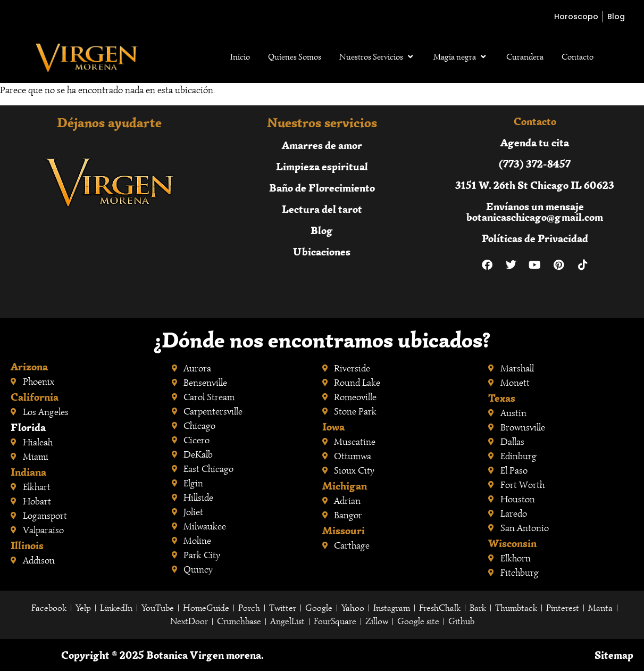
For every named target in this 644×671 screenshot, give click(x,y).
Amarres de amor (322, 145)
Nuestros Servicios (377, 57)
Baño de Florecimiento (322, 188)
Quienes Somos (295, 57)
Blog (322, 230)
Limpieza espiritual (322, 166)
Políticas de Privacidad (535, 238)
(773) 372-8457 (535, 164)
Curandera (525, 57)
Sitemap (614, 655)
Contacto (578, 57)
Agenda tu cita (535, 142)
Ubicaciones (322, 251)
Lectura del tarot (322, 209)
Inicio (240, 57)
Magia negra (461, 57)
